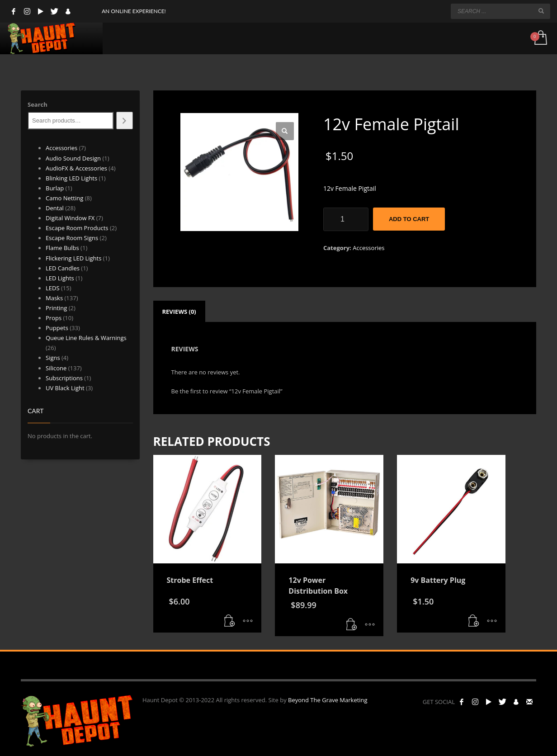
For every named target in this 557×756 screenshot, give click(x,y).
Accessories (368, 248)
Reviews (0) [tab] (179, 312)
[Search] (125, 120)
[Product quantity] (346, 219)
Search (38, 104)
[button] (285, 131)
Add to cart (409, 219)
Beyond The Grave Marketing (328, 700)
